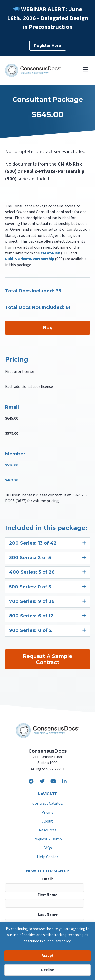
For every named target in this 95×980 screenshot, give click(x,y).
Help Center (48, 857)
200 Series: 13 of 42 (33, 543)
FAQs (48, 848)
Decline (48, 970)
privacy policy (60, 941)
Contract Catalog (48, 804)
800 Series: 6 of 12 (31, 616)
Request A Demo (48, 839)
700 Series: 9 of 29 (32, 601)
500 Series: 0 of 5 (30, 587)
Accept (48, 956)
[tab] (48, 543)
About (48, 822)
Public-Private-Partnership (30, 259)
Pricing (48, 813)
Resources (48, 831)
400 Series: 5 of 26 (32, 572)
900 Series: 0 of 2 (31, 630)
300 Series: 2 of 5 (30, 558)
